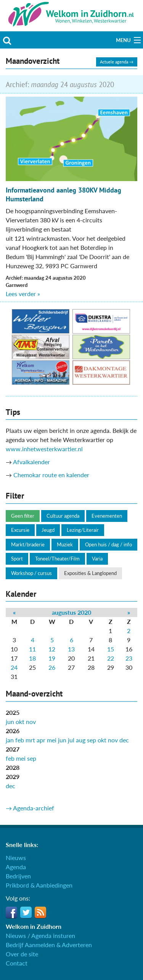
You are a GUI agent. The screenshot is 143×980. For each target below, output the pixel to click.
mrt (30, 740)
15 (111, 649)
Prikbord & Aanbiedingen (39, 885)
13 (71, 649)
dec (124, 740)
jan (10, 740)
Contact (17, 963)
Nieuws (16, 858)
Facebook (11, 912)
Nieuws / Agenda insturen (40, 935)
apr (41, 740)
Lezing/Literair (83, 530)
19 (52, 658)
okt (20, 722)
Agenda (16, 867)
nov (31, 722)
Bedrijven (18, 876)
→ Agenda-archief (30, 808)
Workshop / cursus (31, 573)
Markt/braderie (28, 544)
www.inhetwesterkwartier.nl (44, 449)
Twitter (26, 912)
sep (92, 740)
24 (14, 667)
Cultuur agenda (63, 516)
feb (20, 740)
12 (52, 649)
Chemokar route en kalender (51, 475)
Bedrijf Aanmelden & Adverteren (49, 945)
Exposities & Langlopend (90, 573)
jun (10, 722)
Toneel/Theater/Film (57, 559)
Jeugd (48, 530)
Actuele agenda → (117, 62)
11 (32, 649)
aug (81, 740)
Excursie (20, 530)
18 (32, 658)
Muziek (65, 544)
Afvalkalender (31, 462)
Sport (17, 559)
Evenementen (107, 516)
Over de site (22, 954)
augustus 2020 (71, 612)
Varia (97, 559)
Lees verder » (23, 294)
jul (71, 740)
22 (111, 658)
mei (52, 740)
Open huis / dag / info (108, 544)
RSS (40, 912)
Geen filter (23, 516)
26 (52, 667)
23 (129, 658)
